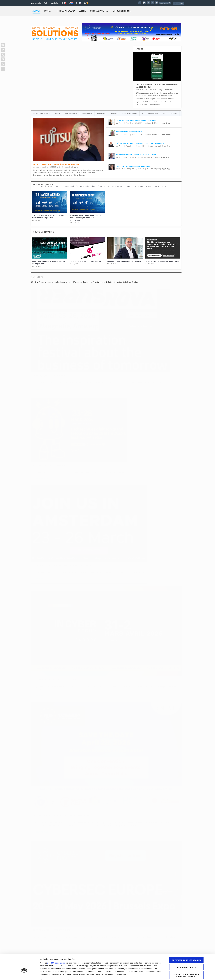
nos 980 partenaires (56, 776)
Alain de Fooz (143, 90)
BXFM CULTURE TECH (99, 11)
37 (162, 579)
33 (148, 579)
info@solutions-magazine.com (49, 823)
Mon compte (36, 3)
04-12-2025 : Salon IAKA (96, 700)
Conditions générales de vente (122, 857)
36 (158, 579)
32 (145, 579)
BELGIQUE (37, 39)
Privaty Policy (152, 857)
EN (78, 3)
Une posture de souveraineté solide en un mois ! (56, 164)
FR (64, 3)
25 (120, 579)
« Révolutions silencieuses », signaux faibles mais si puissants (140, 143)
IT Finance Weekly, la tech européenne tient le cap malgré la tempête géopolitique (85, 218)
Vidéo (63, 704)
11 (72, 579)
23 (114, 579)
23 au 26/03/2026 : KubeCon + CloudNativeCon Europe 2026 (151, 326)
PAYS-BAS (73, 39)
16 (89, 579)
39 (169, 579)
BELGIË (140, 817)
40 (172, 579)
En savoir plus (41, 345)
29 (134, 579)
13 (79, 579)
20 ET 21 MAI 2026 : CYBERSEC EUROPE (154, 384)
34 (151, 579)
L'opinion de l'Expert (62, 167)
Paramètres (45, 802)
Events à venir (53, 327)
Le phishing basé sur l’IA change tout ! (85, 261)
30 (138, 579)
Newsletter (54, 3)
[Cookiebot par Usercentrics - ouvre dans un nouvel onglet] (24, 802)
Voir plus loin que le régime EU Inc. (129, 132)
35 (155, 579)
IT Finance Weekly (66, 11)
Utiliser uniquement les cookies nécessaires (186, 788)
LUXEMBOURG (50, 39)
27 (127, 579)
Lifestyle (160, 90)
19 (100, 579)
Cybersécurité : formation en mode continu (163, 261)
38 (165, 579)
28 (131, 579)
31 (141, 579)
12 (76, 579)
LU (71, 3)
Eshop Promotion (77, 857)
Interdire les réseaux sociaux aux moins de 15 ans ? (136, 155)
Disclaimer (141, 857)
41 (176, 579)
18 (96, 579)
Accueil (36, 11)
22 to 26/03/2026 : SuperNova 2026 (51, 323)
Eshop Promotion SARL (50, 857)
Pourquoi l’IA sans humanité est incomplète (133, 166)
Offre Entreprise (122, 11)
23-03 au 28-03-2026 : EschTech (100, 325)
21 (107, 579)
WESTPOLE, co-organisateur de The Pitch (124, 261)
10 (69, 579)
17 (93, 579)
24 (117, 579)
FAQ (45, 3)
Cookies (162, 857)
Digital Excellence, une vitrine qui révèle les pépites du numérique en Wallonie (154, 703)
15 (86, 579)
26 (124, 579)
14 (82, 579)
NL (86, 3)
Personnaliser (186, 780)
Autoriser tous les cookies (186, 773)
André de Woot (41, 704)
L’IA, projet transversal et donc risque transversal (136, 120)
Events (82, 11)
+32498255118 (40, 826)
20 (103, 579)
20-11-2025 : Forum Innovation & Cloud (53, 700)
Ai (159, 709)
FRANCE (63, 39)
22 (110, 579)
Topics (47, 11)
